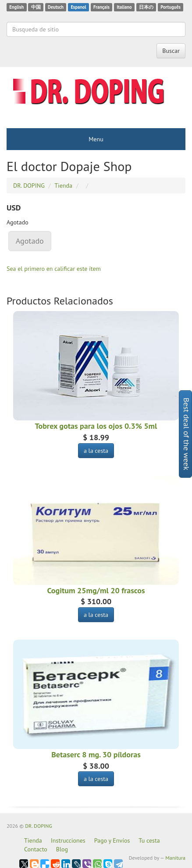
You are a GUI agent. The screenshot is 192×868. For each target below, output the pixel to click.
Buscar (171, 51)
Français (101, 7)
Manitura (175, 858)
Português (171, 7)
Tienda (33, 840)
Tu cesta (149, 840)
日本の (146, 7)
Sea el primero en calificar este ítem (54, 269)
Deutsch (56, 7)
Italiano (124, 7)
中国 (36, 7)
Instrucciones (68, 840)
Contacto (36, 849)
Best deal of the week (187, 434)
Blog (62, 849)
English (16, 7)
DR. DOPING (39, 826)
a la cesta (96, 451)
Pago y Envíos (112, 840)
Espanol (78, 7)
